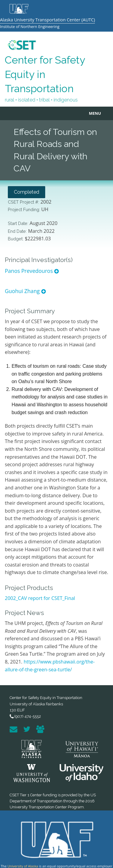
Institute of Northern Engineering (30, 27)
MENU (95, 113)
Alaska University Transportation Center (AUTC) (47, 20)
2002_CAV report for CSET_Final (40, 598)
